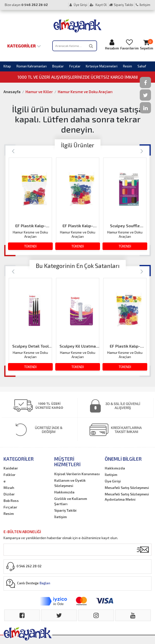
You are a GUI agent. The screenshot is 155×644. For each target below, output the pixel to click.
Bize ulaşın (26, 5)
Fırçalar (75, 66)
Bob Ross (11, 501)
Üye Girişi (78, 5)
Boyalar (58, 66)
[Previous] (13, 151)
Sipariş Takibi (121, 5)
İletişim (143, 5)
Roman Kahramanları (32, 66)
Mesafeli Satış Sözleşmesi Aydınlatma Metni (127, 497)
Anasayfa (12, 92)
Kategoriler (24, 46)
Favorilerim (129, 45)
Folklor (9, 475)
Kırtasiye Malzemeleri (102, 66)
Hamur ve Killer (39, 92)
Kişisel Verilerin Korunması (77, 474)
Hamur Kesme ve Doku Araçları (85, 92)
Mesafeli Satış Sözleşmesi (127, 488)
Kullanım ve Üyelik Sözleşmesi (70, 483)
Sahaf (142, 66)
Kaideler (11, 468)
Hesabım (112, 45)
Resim (127, 66)
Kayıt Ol (98, 5)
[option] (30, 204)
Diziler (9, 494)
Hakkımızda (64, 492)
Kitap (7, 66)
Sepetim (146, 45)
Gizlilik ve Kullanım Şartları (71, 501)
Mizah (9, 488)
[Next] (142, 151)
